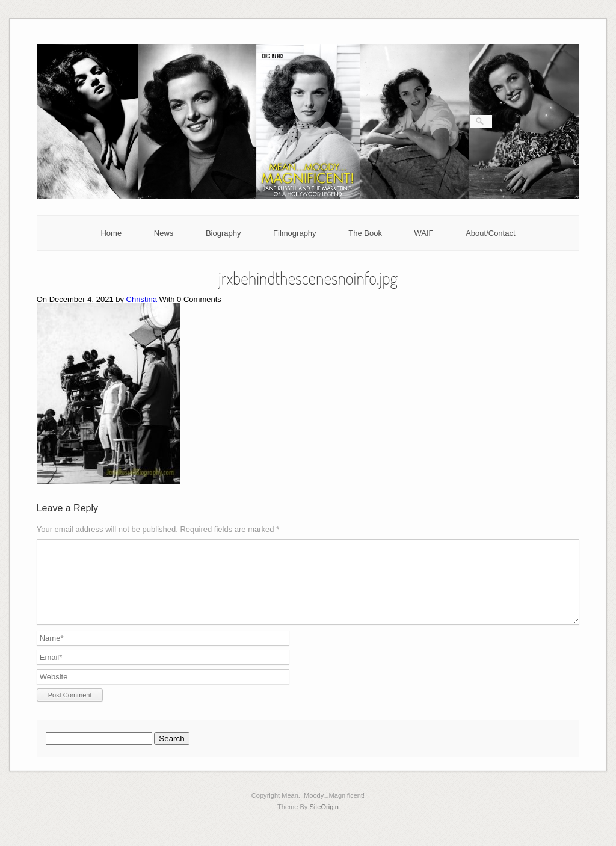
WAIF (424, 233)
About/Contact (490, 233)
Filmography (295, 233)
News (164, 233)
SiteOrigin (324, 821)
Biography (223, 233)
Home (111, 233)
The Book (365, 233)
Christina (142, 299)
